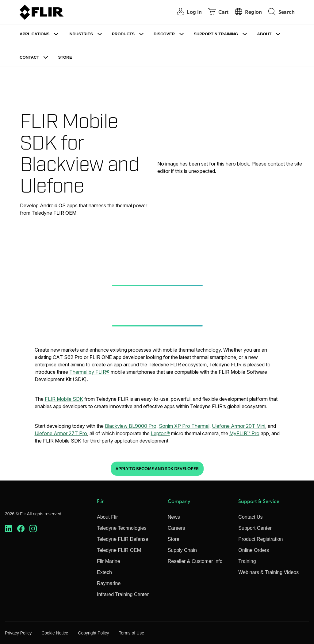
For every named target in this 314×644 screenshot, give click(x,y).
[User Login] (186, 12)
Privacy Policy (18, 633)
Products (123, 34)
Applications (34, 34)
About (264, 34)
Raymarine (109, 583)
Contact (29, 57)
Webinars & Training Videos (268, 572)
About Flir (107, 517)
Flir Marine (109, 561)
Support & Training (216, 34)
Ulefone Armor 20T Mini (239, 426)
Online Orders (254, 550)
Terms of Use (131, 633)
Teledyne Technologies (122, 528)
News (174, 517)
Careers (176, 528)
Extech (104, 572)
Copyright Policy (93, 633)
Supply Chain (182, 550)
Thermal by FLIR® (89, 372)
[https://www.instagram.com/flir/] (33, 529)
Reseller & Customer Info (195, 561)
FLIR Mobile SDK (64, 399)
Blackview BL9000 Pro (131, 426)
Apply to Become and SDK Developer (157, 469)
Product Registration (260, 539)
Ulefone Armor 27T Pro (61, 433)
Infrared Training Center (123, 594)
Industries (81, 34)
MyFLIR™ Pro (244, 433)
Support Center (255, 528)
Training (247, 561)
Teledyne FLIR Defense (123, 539)
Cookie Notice (55, 633)
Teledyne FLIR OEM (119, 550)
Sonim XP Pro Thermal (184, 426)
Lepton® (160, 433)
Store (65, 57)
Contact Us (250, 517)
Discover (164, 34)
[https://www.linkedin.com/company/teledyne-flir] (9, 529)
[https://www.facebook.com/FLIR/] (21, 529)
